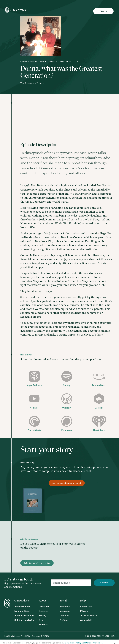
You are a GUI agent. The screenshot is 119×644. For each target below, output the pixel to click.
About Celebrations (24, 615)
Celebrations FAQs (24, 620)
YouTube (64, 620)
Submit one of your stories (37, 563)
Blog (41, 620)
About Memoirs (22, 607)
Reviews (43, 611)
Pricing (43, 615)
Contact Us (86, 607)
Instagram (65, 611)
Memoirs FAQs (22, 611)
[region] (59, 642)
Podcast (43, 625)
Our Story (44, 607)
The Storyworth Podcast (32, 83)
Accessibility (87, 620)
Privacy (84, 611)
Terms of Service (89, 615)
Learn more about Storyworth (67, 483)
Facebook (65, 607)
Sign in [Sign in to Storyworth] (103, 11)
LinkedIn (64, 615)
